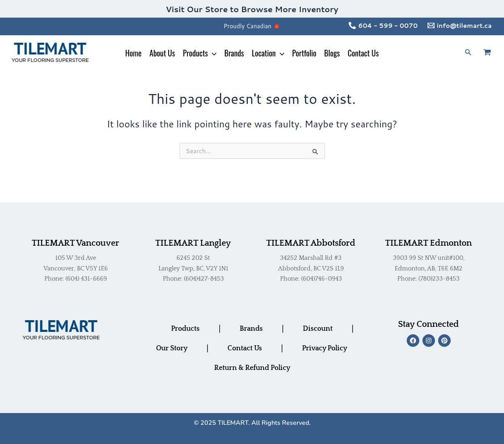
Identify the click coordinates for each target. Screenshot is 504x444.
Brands (234, 53)
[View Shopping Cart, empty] (492, 53)
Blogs (332, 53)
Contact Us (363, 53)
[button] (468, 53)
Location (268, 53)
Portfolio (304, 53)
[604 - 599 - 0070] (383, 25)
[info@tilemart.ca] (459, 25)
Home (133, 53)
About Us (162, 53)
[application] (212, 53)
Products (200, 53)
